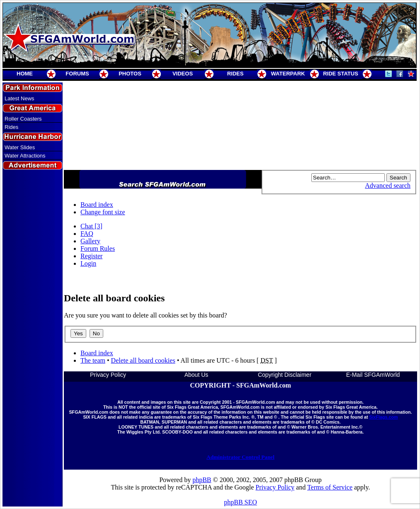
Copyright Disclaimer (285, 375)
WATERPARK (288, 74)
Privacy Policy (108, 375)
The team (93, 360)
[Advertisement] (33, 320)
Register (91, 256)
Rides (11, 127)
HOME (25, 74)
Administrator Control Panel (240, 457)
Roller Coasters (23, 119)
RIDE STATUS (341, 74)
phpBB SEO (240, 502)
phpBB (202, 480)
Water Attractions (25, 156)
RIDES (235, 74)
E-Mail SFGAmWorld (373, 375)
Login (88, 263)
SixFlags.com (383, 417)
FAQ (87, 234)
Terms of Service (330, 487)
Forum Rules (98, 248)
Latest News (19, 98)
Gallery (90, 241)
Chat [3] (91, 226)
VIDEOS (183, 74)
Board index (97, 205)
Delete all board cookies (143, 360)
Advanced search (388, 185)
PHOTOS (130, 74)
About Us (197, 375)
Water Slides (20, 147)
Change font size (103, 212)
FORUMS (77, 74)
